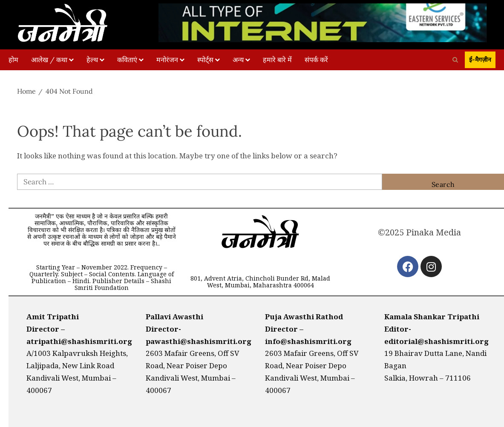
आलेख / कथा (49, 60)
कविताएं (127, 60)
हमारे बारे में (277, 60)
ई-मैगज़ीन (480, 60)
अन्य (238, 60)
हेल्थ (92, 60)
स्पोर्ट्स (205, 60)
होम (13, 60)
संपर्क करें (316, 60)
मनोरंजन (167, 60)
